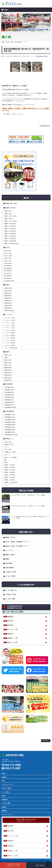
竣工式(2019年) (8, 268)
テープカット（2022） (10, 323)
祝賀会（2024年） (9, 288)
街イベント (7, 455)
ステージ (7, 447)
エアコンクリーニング (8, 785)
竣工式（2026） (8, 251)
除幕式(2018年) (8, 373)
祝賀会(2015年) (8, 308)
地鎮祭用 (10, 616)
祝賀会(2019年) (8, 298)
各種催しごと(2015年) (10, 480)
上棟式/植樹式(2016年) (10, 430)
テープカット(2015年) (10, 345)
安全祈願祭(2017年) (9, 400)
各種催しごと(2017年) (10, 475)
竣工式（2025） (8, 261)
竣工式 (46, 56)
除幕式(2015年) (8, 380)
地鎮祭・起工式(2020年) (10, 229)
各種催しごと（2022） (11, 452)
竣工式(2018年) (8, 271)
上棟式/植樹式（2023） (10, 415)
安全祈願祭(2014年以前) (10, 407)
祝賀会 (7, 285)
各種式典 (4, 777)
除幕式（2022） (8, 365)
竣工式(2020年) (8, 266)
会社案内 (4, 807)
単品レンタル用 (12, 642)
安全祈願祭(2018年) (9, 397)
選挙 (5, 460)
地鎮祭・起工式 (10, 537)
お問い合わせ (39, 865)
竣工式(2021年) (40, 56)
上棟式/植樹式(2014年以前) (11, 435)
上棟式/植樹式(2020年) (10, 420)
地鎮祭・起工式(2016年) (10, 239)
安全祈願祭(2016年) (9, 402)
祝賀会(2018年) (8, 301)
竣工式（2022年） (9, 256)
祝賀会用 (10, 625)
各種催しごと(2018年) (10, 472)
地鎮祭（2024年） (9, 219)
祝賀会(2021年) (8, 293)
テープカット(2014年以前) (11, 348)
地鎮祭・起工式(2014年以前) (11, 243)
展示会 (6, 462)
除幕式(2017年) (8, 375)
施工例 (3, 796)
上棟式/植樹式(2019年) (10, 422)
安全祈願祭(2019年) (9, 395)
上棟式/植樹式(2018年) (10, 425)
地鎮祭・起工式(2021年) (10, 226)
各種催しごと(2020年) (10, 467)
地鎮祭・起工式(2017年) (10, 236)
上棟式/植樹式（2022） (10, 417)
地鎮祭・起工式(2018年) (10, 234)
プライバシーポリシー (8, 744)
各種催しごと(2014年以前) (11, 482)
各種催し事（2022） (9, 444)
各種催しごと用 (12, 638)
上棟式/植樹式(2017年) (10, 427)
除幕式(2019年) (8, 370)
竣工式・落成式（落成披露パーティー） (18, 542)
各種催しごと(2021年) (10, 465)
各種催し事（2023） (12, 203)
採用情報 (4, 811)
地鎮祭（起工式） (11, 208)
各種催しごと (10, 439)
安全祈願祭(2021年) (9, 390)
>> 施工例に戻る (45, 126)
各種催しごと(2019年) (10, 470)
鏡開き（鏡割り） (11, 555)
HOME (3, 773)
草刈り (3, 781)
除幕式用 (10, 634)
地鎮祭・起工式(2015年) (10, 241)
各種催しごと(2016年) (10, 477)
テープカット (10, 314)
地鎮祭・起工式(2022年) (10, 224)
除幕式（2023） (8, 363)
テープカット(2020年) (10, 333)
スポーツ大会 (8, 449)
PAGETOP (46, 741)
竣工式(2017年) (8, 273)
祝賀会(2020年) (8, 296)
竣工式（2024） (8, 258)
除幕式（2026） (8, 360)
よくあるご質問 (10, 576)
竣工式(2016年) (8, 276)
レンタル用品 (5, 792)
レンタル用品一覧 (11, 590)
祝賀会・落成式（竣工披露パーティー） (18, 546)
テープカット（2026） (10, 318)
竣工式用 (10, 621)
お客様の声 (5, 800)
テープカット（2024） (10, 325)
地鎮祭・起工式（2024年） (11, 221)
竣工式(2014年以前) (9, 281)
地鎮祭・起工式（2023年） (11, 216)
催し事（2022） (8, 442)
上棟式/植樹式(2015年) (10, 432)
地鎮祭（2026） (8, 214)
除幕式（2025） (8, 355)
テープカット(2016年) (10, 343)
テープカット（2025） (10, 328)
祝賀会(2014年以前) (9, 311)
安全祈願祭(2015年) (9, 405)
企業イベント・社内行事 (10, 457)
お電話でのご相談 (13, 865)
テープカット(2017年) (10, 340)
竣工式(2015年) (8, 278)
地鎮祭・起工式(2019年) (10, 231)
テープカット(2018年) (10, 338)
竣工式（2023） (8, 253)
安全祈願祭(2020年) (9, 392)
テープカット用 (12, 629)
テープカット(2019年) (10, 335)
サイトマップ (5, 749)
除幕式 (7, 352)
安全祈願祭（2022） (9, 387)
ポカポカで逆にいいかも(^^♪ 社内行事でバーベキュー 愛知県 (28, 495)
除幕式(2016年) (8, 378)
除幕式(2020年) (8, 368)
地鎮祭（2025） (8, 211)
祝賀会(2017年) (8, 303)
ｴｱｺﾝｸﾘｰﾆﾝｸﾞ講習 (6, 788)
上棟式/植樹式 (10, 411)
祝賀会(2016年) (8, 306)
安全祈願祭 (9, 384)
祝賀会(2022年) (8, 291)
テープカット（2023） (10, 320)
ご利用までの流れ (11, 572)
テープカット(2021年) (10, 330)
